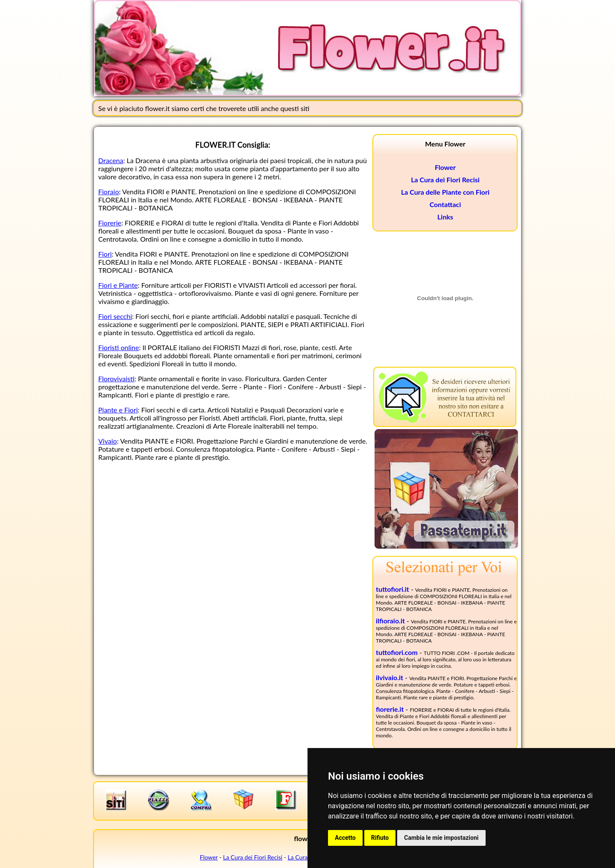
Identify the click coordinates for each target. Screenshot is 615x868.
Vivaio (108, 441)
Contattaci (445, 204)
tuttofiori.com (397, 652)
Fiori (105, 254)
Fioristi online (119, 347)
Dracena (111, 160)
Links (445, 217)
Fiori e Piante (118, 285)
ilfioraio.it (390, 621)
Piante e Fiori (118, 410)
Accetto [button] (345, 838)
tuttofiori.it (392, 589)
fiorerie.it (390, 709)
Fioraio (109, 191)
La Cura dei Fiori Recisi (445, 180)
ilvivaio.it (389, 677)
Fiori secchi (115, 316)
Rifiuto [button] (380, 838)
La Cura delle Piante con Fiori (445, 192)
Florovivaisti (116, 378)
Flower (445, 167)
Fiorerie (110, 223)
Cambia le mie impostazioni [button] (441, 838)
